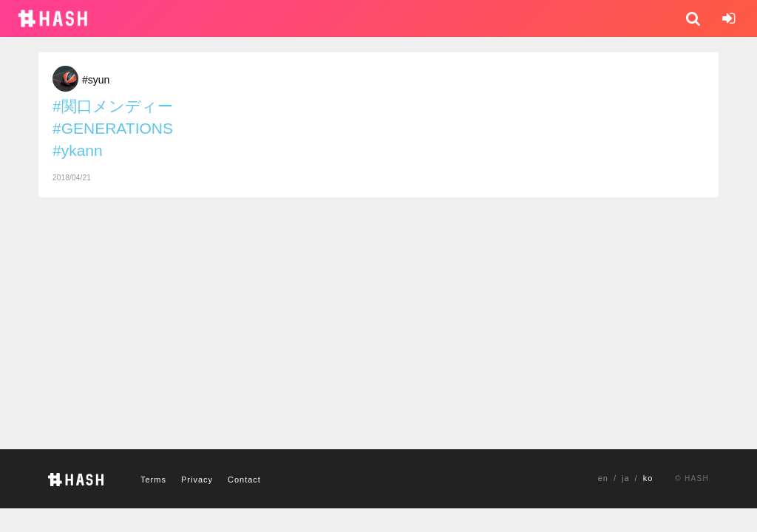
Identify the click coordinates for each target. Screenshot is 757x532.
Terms (153, 480)
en (603, 478)
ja (626, 478)
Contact (244, 480)
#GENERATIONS (113, 128)
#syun (96, 80)
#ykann (78, 150)
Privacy (197, 480)
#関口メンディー (113, 106)
